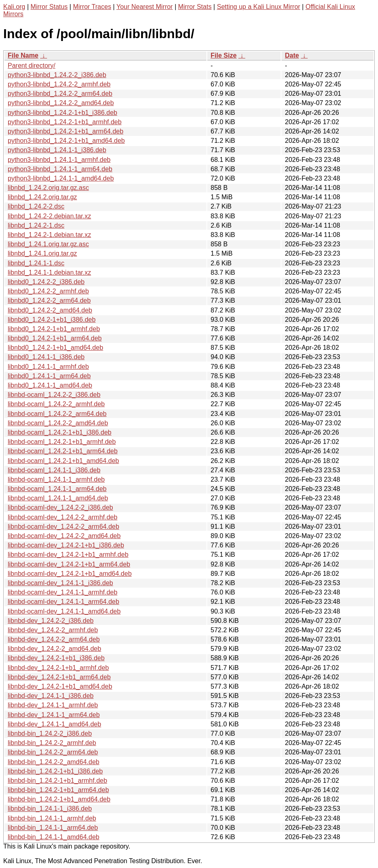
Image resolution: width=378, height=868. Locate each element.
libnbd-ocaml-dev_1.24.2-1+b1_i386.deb (66, 545)
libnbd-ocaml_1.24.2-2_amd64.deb (58, 423)
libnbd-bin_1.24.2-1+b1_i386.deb (55, 771)
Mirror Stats (195, 7)
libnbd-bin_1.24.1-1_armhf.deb (52, 818)
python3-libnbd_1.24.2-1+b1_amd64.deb (66, 141)
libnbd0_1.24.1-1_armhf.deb (48, 367)
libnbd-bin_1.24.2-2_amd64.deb (54, 762)
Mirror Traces (92, 7)
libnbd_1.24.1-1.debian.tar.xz (49, 272)
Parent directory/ (31, 66)
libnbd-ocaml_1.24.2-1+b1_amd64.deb (63, 461)
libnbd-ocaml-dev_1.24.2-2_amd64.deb (64, 536)
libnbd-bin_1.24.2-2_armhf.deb (52, 743)
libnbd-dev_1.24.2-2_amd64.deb (54, 649)
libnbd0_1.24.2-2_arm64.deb (49, 300)
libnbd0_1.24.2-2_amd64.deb (50, 310)
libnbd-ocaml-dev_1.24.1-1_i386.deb (60, 583)
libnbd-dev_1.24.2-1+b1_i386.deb (56, 658)
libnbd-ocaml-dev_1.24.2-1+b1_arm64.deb (69, 564)
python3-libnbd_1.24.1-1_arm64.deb (60, 169)
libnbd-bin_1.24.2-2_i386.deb (50, 733)
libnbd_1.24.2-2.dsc (36, 206)
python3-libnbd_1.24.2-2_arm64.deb (60, 94)
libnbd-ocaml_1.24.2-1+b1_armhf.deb (62, 442)
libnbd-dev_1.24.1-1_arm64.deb (54, 715)
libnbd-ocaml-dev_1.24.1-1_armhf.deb (62, 592)
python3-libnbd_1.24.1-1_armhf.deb (59, 160)
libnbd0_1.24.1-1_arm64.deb (49, 376)
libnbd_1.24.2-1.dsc (36, 225)
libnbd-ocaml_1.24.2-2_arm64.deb (57, 414)
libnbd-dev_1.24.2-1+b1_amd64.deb (60, 686)
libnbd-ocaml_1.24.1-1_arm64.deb (57, 489)
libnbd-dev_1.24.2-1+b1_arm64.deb (59, 677)
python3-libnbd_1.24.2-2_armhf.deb (59, 84)
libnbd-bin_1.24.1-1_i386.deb (50, 809)
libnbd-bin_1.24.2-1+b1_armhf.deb (57, 781)
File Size (223, 55)
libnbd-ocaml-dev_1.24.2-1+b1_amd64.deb (70, 574)
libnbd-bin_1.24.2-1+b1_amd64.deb (59, 799)
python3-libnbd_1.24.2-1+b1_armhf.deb (65, 122)
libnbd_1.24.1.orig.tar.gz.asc (48, 244)
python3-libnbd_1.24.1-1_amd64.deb (61, 178)
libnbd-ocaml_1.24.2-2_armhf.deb (56, 404)
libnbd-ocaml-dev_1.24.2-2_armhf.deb (62, 517)
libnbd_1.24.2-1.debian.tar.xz (49, 235)
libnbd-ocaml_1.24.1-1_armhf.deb (56, 479)
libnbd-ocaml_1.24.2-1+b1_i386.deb (60, 432)
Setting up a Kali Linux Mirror (259, 7)
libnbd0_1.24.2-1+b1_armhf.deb (54, 329)
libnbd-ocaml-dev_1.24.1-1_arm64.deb (63, 602)
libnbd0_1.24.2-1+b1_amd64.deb (55, 348)
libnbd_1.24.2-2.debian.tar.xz (49, 216)
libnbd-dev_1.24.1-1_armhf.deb (53, 705)
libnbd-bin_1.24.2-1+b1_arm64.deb (58, 790)
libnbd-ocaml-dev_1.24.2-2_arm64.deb (63, 527)
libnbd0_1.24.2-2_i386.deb (46, 282)
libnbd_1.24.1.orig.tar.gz (42, 253)
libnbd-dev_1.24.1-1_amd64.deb (54, 724)
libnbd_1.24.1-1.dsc (36, 263)
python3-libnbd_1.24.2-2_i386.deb (57, 75)
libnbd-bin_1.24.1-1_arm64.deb (53, 828)
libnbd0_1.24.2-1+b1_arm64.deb (55, 338)
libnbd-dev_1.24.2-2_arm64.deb (54, 639)
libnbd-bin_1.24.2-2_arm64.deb (53, 752)
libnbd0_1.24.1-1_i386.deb (46, 357)
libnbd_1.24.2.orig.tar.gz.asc (48, 188)
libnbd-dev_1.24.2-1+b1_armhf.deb (58, 668)
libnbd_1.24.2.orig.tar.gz (42, 197)
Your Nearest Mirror (145, 7)
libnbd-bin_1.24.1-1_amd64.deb (54, 837)
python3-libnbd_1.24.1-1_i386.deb (57, 150)
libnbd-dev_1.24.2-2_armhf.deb (53, 630)
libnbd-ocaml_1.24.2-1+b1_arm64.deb (63, 451)
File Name (23, 55)
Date (292, 55)
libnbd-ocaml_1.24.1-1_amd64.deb (58, 498)
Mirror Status (49, 7)
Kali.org (14, 7)
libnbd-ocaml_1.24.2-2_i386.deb (54, 395)
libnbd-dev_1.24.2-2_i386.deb (51, 621)
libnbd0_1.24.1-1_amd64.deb (50, 385)
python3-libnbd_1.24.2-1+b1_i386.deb (62, 113)
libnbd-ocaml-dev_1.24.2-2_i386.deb (60, 507)
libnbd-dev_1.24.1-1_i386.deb (51, 696)
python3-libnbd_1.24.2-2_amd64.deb (61, 103)
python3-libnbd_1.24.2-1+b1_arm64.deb (66, 131)
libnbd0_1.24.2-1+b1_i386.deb (52, 320)
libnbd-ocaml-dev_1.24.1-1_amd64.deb (64, 611)
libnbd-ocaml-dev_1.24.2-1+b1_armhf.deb (68, 555)
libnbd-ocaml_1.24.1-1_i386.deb (54, 470)
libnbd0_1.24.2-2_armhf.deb (48, 291)
